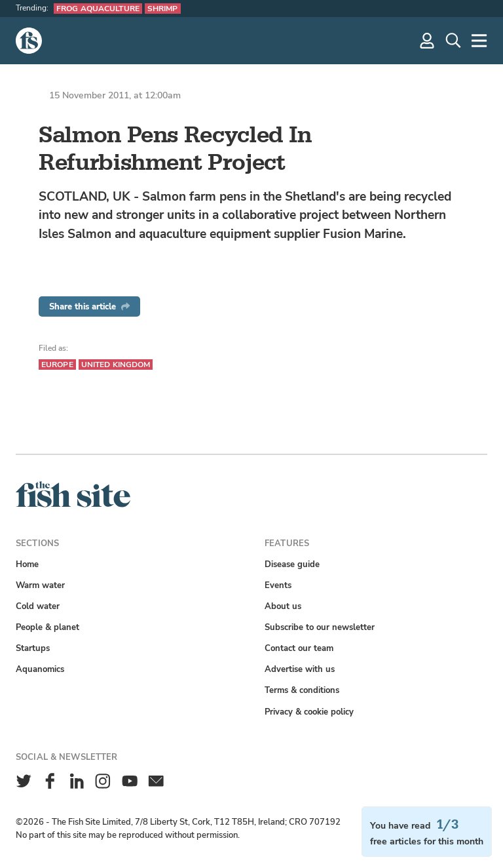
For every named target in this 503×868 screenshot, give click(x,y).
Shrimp (163, 9)
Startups (33, 648)
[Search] (453, 41)
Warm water (40, 585)
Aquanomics (40, 669)
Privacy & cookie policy (309, 712)
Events (278, 585)
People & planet (47, 627)
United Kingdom (116, 365)
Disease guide (292, 564)
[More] (479, 41)
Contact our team (299, 648)
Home (27, 564)
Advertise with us (300, 669)
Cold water (38, 606)
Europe (57, 365)
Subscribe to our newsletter (320, 627)
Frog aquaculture (98, 9)
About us (283, 606)
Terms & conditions (302, 690)
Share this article (89, 306)
